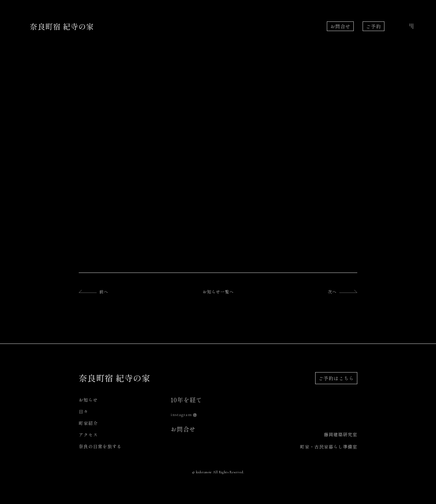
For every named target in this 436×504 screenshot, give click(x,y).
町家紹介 (88, 423)
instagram (181, 415)
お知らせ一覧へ (218, 292)
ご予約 (374, 26)
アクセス (88, 435)
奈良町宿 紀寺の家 (62, 26)
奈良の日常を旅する (100, 446)
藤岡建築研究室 (341, 434)
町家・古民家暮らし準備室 (329, 447)
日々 (84, 411)
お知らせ (88, 400)
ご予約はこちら (336, 378)
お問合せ (340, 26)
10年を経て (186, 400)
